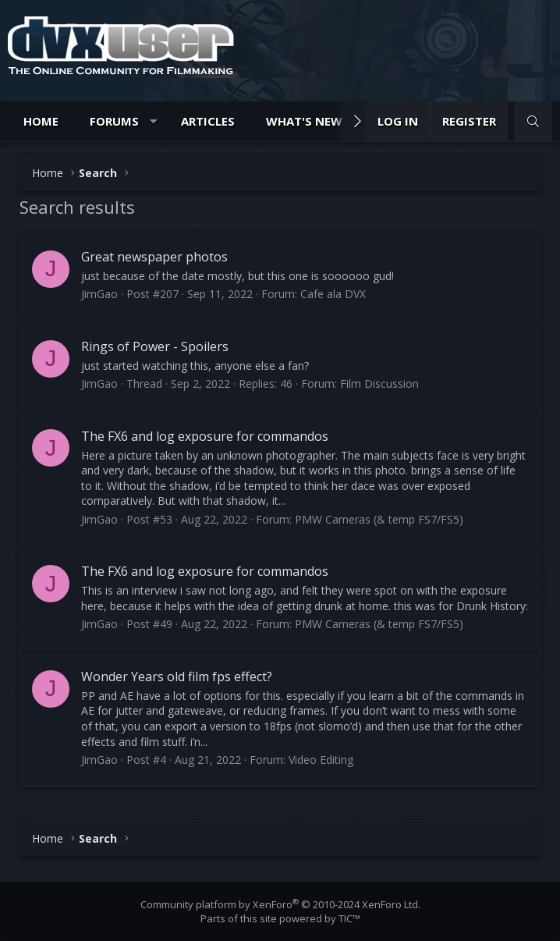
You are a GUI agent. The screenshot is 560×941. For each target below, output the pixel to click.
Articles (208, 121)
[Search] (533, 121)
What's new (304, 121)
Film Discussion (379, 384)
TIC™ (349, 918)
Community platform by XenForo (280, 904)
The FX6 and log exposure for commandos (205, 436)
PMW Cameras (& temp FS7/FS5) (379, 519)
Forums (114, 121)
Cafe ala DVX (333, 294)
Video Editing (321, 760)
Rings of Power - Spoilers (155, 346)
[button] (153, 121)
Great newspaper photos (154, 257)
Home (41, 121)
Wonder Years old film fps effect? (177, 676)
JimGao (99, 294)
